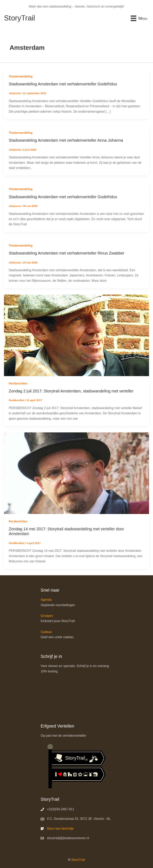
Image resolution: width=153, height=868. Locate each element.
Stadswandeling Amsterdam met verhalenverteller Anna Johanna (66, 140)
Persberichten (18, 383)
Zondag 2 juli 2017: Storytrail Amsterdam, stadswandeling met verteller (71, 391)
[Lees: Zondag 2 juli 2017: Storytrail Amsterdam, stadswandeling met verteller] (76, 335)
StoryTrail (78, 860)
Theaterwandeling (21, 76)
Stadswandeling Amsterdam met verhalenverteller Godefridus (63, 84)
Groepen (47, 616)
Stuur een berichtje (60, 829)
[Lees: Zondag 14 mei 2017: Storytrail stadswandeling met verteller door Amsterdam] (76, 473)
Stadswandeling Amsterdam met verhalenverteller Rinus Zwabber (67, 253)
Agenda (46, 600)
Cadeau (46, 632)
